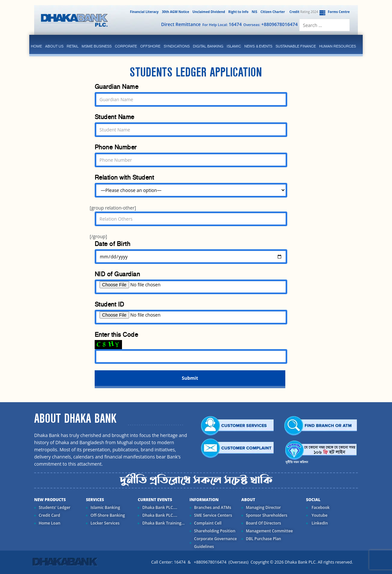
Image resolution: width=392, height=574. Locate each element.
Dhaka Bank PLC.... (160, 507)
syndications (177, 46)
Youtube (319, 515)
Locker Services (105, 523)
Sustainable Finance (296, 46)
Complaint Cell (208, 523)
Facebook (320, 507)
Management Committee (270, 531)
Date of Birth (113, 244)
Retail (73, 46)
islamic (234, 46)
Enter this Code (116, 335)
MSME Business (97, 46)
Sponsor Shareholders (267, 515)
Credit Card (49, 515)
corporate (126, 46)
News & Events (258, 46)
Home (36, 46)
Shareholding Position (215, 531)
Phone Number (116, 147)
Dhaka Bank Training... (163, 523)
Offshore (150, 46)
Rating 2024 (303, 12)
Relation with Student (124, 178)
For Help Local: (222, 24)
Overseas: (270, 24)
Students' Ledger (54, 507)
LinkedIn (319, 523)
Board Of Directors (264, 523)
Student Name (115, 117)
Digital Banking (208, 46)
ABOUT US (54, 46)
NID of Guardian (117, 274)
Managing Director (263, 507)
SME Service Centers (213, 515)
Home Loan (49, 523)
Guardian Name (117, 87)
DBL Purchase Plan (264, 539)
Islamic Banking (105, 507)
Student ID (109, 304)
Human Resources (338, 46)
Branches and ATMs (213, 507)
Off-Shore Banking (108, 515)
